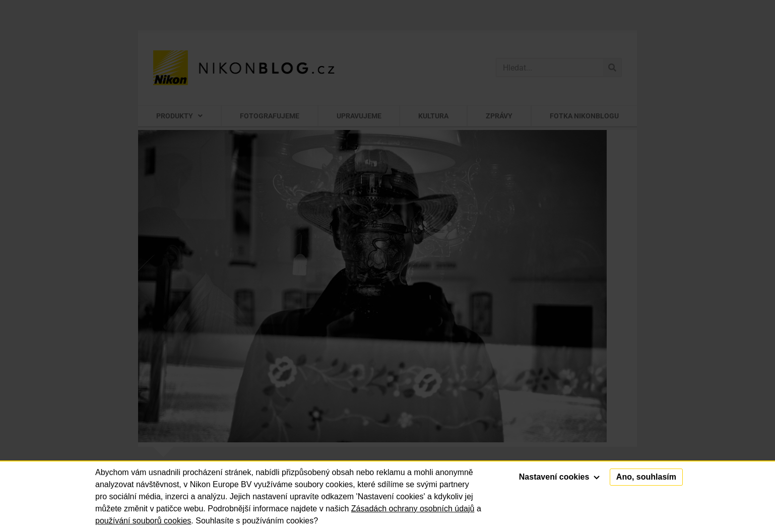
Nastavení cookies (559, 477)
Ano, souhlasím (646, 477)
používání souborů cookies (143, 521)
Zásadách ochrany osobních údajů (413, 509)
